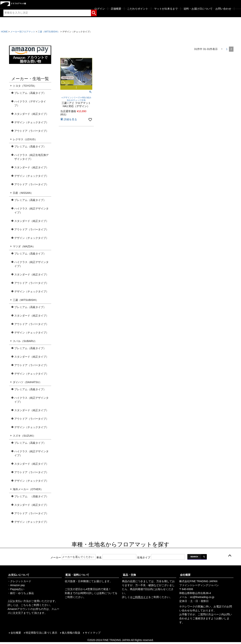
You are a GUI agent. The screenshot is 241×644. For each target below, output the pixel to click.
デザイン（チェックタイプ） (31, 122)
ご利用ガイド (140, 597)
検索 (94, 12)
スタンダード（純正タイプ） (31, 114)
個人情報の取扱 (71, 633)
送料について (107, 593)
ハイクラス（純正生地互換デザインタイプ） (31, 157)
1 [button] (227, 49)
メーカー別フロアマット (23, 32)
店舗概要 (116, 9)
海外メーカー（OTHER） (28, 489)
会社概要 (185, 575)
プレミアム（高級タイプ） (30, 93)
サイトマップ (93, 633)
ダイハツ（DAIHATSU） (27, 382)
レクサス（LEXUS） (25, 139)
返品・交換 (129, 575)
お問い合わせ (223, 9)
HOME (4, 32)
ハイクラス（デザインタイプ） (30, 103)
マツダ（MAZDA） (24, 246)
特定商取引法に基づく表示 (41, 633)
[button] (222, 49)
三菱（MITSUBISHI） (49, 32)
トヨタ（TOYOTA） (25, 86)
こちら (25, 605)
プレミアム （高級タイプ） (31, 496)
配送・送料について (77, 575)
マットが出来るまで (166, 9)
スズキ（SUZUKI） (24, 436)
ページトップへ (230, 556)
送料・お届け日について (198, 9)
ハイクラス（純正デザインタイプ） (31, 210)
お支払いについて (19, 575)
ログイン (100, 9)
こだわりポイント (138, 9)
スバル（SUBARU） (25, 341)
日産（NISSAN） (23, 193)
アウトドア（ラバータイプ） (31, 131)
